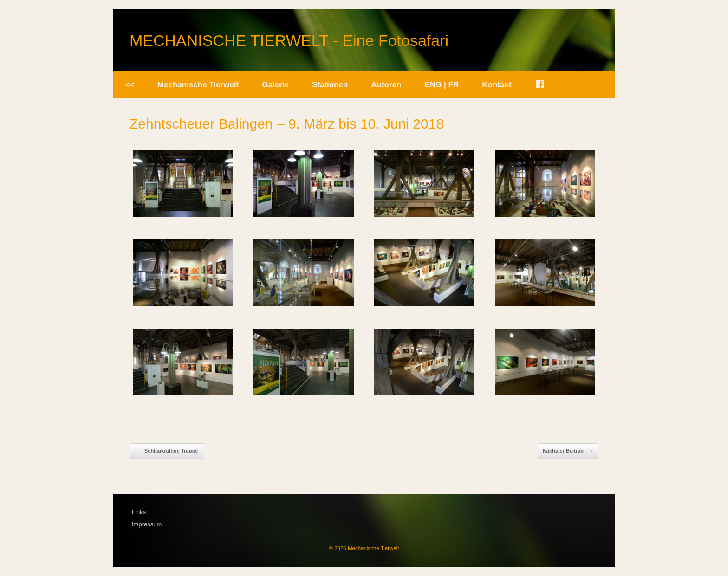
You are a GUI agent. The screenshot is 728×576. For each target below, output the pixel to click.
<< (130, 85)
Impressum (147, 524)
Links (139, 512)
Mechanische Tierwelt (198, 85)
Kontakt (497, 85)
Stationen (330, 85)
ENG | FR (442, 85)
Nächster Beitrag (568, 451)
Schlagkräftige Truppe (166, 451)
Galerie (275, 85)
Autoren (386, 85)
